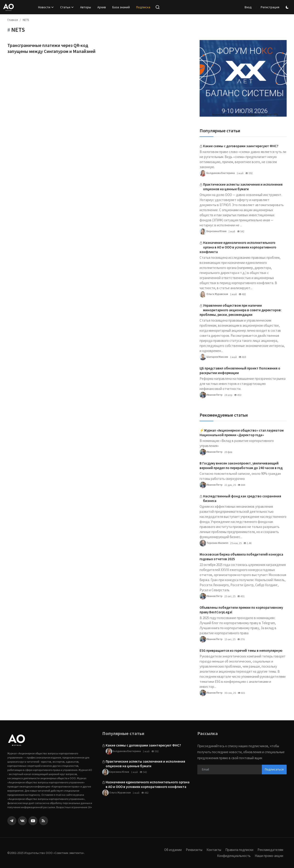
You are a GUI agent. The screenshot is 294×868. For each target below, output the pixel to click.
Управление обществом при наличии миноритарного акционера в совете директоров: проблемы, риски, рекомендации (241, 310)
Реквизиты (194, 850)
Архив (102, 7)
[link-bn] (243, 78)
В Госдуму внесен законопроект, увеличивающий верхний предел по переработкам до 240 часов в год (241, 466)
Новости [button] (46, 7)
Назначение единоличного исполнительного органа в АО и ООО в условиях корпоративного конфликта (238, 247)
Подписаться (274, 769)
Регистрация (270, 7)
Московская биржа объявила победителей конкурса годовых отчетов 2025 (241, 557)
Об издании (173, 850)
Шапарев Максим (214, 357)
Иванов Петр (211, 395)
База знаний (121, 7)
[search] (158, 7)
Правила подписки (239, 850)
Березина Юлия (213, 231)
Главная (13, 20)
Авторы (86, 7)
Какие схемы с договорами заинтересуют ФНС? (241, 146)
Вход (248, 7)
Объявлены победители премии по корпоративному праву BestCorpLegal (241, 610)
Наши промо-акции (269, 856)
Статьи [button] (67, 7)
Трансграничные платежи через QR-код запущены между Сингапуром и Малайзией (51, 48)
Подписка (143, 7)
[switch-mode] (288, 7)
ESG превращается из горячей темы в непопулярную (241, 650)
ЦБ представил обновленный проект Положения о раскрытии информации (240, 371)
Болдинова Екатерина (217, 173)
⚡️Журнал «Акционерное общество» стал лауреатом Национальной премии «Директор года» (242, 433)
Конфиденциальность (234, 856)
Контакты (214, 850)
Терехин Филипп (214, 543)
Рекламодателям (270, 850)
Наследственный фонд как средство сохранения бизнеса (242, 498)
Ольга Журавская (214, 294)
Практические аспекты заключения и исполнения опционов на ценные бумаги (243, 187)
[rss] (44, 821)
